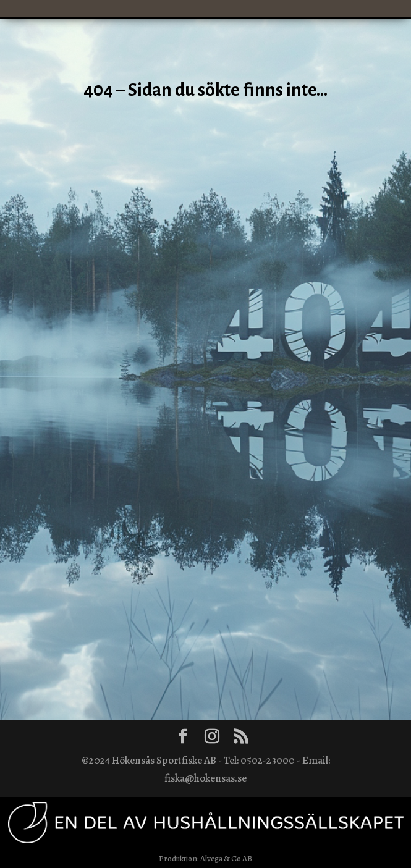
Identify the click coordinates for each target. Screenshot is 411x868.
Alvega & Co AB (226, 858)
